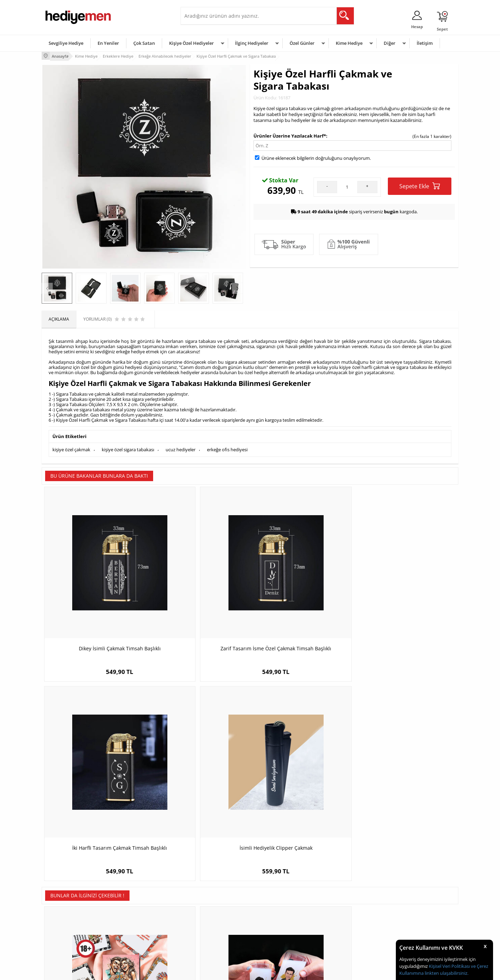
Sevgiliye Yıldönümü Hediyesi (212, 942)
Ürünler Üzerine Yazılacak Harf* (290, 134)
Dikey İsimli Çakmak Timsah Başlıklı (94, 593)
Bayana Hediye (337, 900)
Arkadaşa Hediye (339, 931)
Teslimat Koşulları (62, 890)
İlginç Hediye (335, 942)
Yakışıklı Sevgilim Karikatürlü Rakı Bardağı (198, 764)
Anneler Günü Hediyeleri (277, 921)
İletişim (425, 43)
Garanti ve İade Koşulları (69, 921)
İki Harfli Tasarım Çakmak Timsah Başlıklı (302, 596)
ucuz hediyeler (181, 448)
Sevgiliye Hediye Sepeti (206, 900)
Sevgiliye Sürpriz (131, 931)
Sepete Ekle (420, 185)
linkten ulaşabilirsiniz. (446, 973)
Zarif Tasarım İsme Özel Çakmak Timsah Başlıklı (198, 596)
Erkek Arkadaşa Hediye (137, 900)
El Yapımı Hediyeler (133, 921)
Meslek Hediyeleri (132, 942)
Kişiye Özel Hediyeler (191, 43)
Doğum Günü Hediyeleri (277, 900)
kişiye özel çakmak (71, 448)
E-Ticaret (229, 971)
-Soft (214, 971)
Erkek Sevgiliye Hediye (206, 921)
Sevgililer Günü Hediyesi (277, 890)
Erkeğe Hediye (337, 890)
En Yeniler (108, 43)
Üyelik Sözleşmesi (62, 900)
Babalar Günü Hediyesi (276, 942)
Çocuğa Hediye (337, 910)
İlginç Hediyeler (252, 43)
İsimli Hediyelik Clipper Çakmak (406, 593)
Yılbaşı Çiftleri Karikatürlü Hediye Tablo (406, 764)
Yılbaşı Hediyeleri (270, 910)
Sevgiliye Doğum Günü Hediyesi (215, 910)
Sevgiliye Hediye (66, 43)
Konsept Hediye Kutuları (207, 890)
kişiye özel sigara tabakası (128, 448)
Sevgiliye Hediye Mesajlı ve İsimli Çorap (302, 764)
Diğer (390, 43)
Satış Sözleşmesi (61, 910)
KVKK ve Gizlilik (60, 931)
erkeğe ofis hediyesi (227, 448)
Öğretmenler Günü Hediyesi (281, 931)
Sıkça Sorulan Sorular (66, 942)
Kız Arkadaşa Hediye (134, 910)
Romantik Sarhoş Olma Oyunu (94, 761)
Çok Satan (144, 43)
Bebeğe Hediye (338, 921)
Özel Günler (302, 43)
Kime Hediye (349, 43)
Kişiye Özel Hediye (132, 890)
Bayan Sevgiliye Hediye (206, 931)
